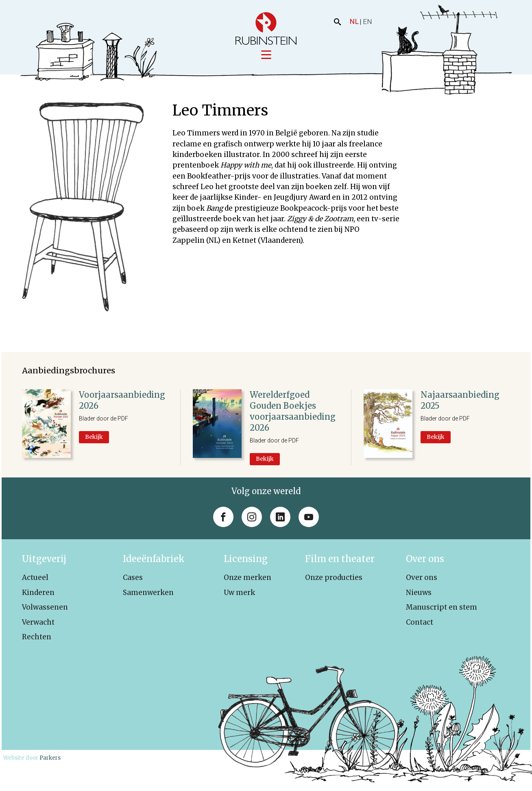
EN (367, 22)
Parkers (50, 758)
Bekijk (94, 437)
